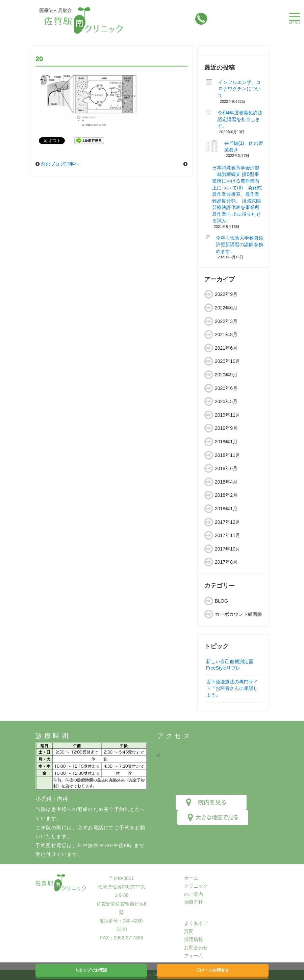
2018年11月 (227, 455)
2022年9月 (226, 294)
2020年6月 (226, 388)
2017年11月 (227, 535)
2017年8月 (226, 562)
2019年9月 (226, 428)
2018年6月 (226, 468)
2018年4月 (226, 482)
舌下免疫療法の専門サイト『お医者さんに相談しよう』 (232, 688)
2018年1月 (226, 509)
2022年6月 (226, 308)
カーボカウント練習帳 (238, 614)
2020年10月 (227, 361)
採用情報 (194, 939)
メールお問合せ (213, 970)
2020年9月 (226, 375)
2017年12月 (227, 522)
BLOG (221, 601)
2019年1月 (226, 442)
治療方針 (194, 902)
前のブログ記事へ (60, 164)
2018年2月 (226, 495)
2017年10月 (227, 549)
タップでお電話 (91, 970)
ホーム (191, 878)
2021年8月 (226, 334)
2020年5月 (226, 401)
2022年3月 (226, 321)
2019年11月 (227, 415)
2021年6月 (226, 348)
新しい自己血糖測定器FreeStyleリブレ (230, 665)
